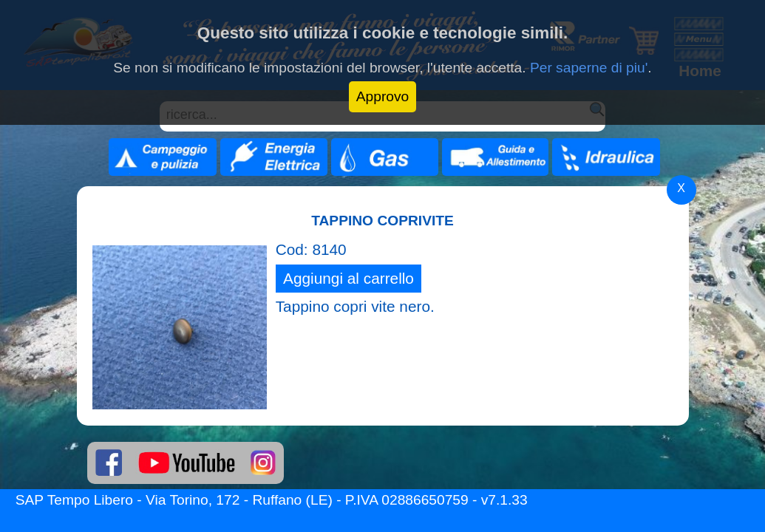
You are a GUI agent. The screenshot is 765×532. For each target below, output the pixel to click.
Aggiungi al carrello (348, 278)
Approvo (382, 96)
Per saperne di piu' (589, 68)
